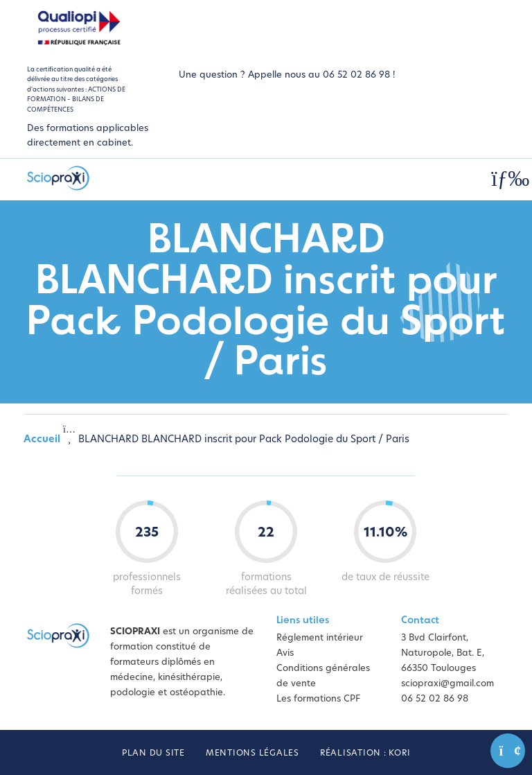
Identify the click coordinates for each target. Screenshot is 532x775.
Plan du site (153, 754)
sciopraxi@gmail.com (447, 684)
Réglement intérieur (320, 638)
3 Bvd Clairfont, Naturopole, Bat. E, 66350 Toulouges (443, 653)
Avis (285, 653)
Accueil (42, 440)
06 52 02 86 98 (435, 699)
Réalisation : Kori (365, 754)
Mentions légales (252, 754)
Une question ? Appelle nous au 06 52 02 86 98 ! (287, 75)
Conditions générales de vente (323, 676)
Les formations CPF (318, 699)
